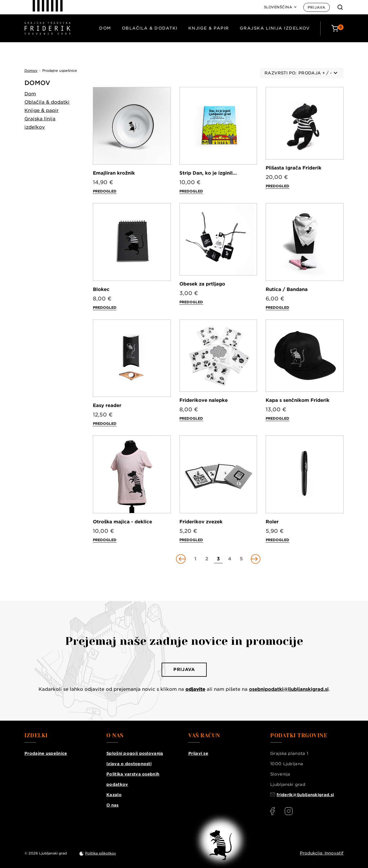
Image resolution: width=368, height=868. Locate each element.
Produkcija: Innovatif (322, 853)
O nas (113, 805)
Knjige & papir (209, 28)
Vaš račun (204, 736)
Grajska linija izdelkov (275, 28)
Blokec (101, 289)
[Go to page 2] (207, 559)
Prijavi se (198, 753)
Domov (37, 83)
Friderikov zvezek (201, 522)
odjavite (195, 689)
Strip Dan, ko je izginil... (208, 173)
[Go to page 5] (241, 559)
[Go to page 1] (195, 559)
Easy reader (107, 405)
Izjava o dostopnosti (129, 764)
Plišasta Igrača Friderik (294, 168)
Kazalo (114, 795)
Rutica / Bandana (287, 289)
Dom (105, 28)
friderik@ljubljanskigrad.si (305, 795)
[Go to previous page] (181, 559)
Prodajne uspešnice (46, 753)
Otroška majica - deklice (122, 522)
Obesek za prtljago (202, 284)
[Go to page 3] (218, 559)
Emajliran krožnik (114, 173)
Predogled (105, 191)
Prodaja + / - (318, 73)
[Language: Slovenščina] (280, 7)
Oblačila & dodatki (150, 28)
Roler (272, 522)
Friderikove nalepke (204, 400)
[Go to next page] (255, 559)
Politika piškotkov (100, 853)
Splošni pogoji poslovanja (135, 753)
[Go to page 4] (230, 559)
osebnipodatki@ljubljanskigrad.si (289, 689)
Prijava (317, 7)
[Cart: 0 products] (337, 28)
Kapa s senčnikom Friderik (298, 400)
